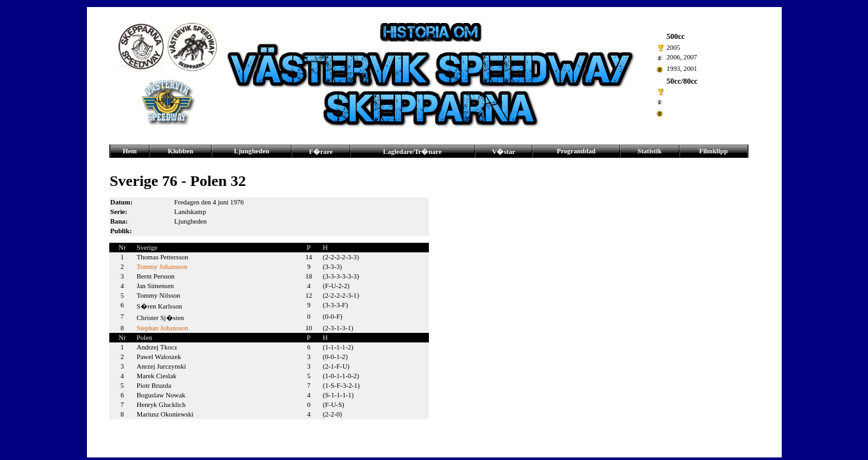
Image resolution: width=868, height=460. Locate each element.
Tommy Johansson (162, 267)
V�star (504, 152)
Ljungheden (252, 151)
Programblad (576, 151)
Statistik (649, 151)
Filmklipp (714, 151)
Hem (130, 151)
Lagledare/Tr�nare (412, 152)
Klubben (181, 151)
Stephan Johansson (163, 328)
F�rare (321, 152)
